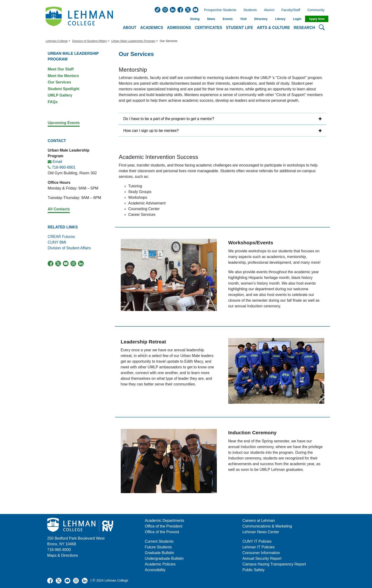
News (211, 19)
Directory (261, 19)
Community (317, 10)
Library (280, 19)
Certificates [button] (208, 28)
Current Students (159, 541)
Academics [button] (152, 28)
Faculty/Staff (291, 10)
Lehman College (57, 41)
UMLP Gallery (60, 95)
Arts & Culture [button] (273, 28)
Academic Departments (164, 521)
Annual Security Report (262, 558)
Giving (195, 19)
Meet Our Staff (61, 69)
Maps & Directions (63, 555)
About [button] (130, 28)
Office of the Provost (162, 532)
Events (228, 19)
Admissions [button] (179, 28)
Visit (244, 19)
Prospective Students (219, 10)
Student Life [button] (239, 28)
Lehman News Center (261, 532)
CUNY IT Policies (257, 541)
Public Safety (253, 570)
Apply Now (317, 19)
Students (250, 10)
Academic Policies (160, 564)
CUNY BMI (57, 242)
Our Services (59, 82)
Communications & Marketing (267, 526)
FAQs (53, 102)
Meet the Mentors (63, 76)
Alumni (269, 10)
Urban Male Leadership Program (133, 41)
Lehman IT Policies (259, 547)
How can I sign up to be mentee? (151, 131)
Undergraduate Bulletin (164, 558)
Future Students (158, 547)
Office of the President (163, 526)
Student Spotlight (63, 89)
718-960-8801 (64, 167)
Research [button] (304, 28)
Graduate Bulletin (159, 553)
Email (57, 162)
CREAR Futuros (61, 237)
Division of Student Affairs (89, 41)
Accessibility (155, 570)
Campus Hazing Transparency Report (274, 564)
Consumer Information (261, 553)
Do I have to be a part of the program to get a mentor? (169, 119)
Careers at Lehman (259, 521)
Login (297, 19)
